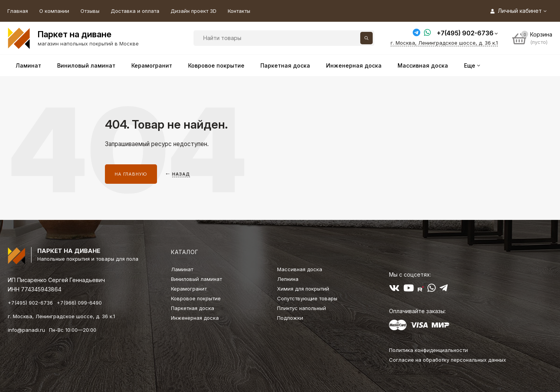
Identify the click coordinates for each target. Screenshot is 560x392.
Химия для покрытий (303, 289)
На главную (131, 174)
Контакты (239, 11)
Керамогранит (189, 289)
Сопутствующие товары (307, 298)
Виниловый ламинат (196, 279)
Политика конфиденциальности (428, 350)
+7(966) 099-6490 (79, 303)
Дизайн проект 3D (194, 11)
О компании (54, 11)
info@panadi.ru (26, 330)
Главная (18, 11)
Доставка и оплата (135, 11)
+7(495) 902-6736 (465, 33)
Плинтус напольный (302, 308)
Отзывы (90, 11)
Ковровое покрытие (196, 298)
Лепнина (288, 279)
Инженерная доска (195, 318)
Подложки (290, 318)
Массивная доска (300, 269)
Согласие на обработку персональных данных (447, 360)
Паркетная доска (193, 308)
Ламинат (182, 269)
